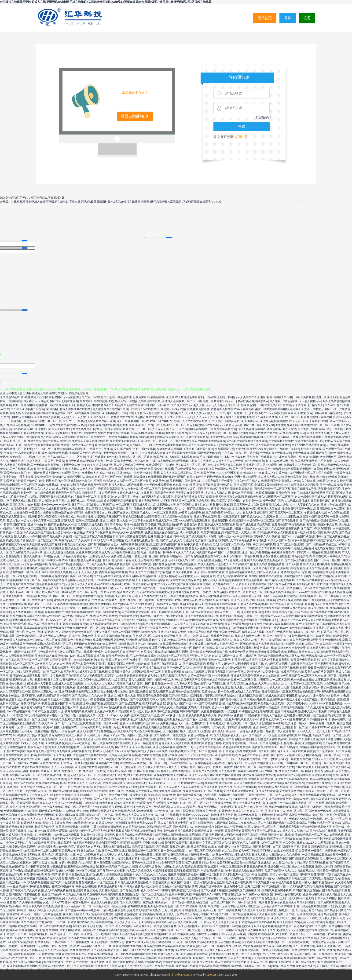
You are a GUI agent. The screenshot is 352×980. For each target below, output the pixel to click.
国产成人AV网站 (28, 763)
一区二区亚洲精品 (322, 715)
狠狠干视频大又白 (288, 922)
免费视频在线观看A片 (23, 616)
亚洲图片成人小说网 (283, 918)
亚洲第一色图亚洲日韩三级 (140, 556)
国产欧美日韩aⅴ (326, 453)
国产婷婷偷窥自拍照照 (314, 521)
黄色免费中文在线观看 (173, 548)
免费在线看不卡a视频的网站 (310, 719)
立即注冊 (241, 137)
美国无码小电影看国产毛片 (21, 898)
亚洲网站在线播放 (314, 894)
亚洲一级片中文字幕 (161, 600)
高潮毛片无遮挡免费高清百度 (105, 489)
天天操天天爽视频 (291, 791)
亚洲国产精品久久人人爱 (110, 481)
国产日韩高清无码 (194, 664)
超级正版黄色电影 (277, 859)
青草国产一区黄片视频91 (102, 532)
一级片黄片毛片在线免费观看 (69, 859)
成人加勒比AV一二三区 (162, 783)
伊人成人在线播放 (239, 958)
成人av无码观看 (334, 835)
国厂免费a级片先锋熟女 (220, 513)
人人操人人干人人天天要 (228, 461)
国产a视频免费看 (244, 433)
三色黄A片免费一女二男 (132, 600)
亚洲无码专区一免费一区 (67, 839)
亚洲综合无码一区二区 (309, 835)
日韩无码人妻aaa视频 (34, 823)
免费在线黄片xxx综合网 (296, 572)
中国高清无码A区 (230, 632)
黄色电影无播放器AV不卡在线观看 (232, 409)
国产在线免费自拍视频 (156, 624)
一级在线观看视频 (297, 942)
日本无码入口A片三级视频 (107, 540)
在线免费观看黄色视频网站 (170, 445)
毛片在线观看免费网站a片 (259, 775)
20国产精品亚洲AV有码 (65, 851)
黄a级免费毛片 (30, 397)
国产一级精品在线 (276, 469)
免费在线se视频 (37, 441)
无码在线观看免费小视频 (276, 890)
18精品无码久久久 (83, 823)
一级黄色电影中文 (62, 759)
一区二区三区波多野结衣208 (72, 922)
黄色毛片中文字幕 (250, 755)
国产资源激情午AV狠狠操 (203, 509)
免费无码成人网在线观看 (273, 787)
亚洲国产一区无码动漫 (240, 644)
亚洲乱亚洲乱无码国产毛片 (181, 719)
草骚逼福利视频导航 (252, 437)
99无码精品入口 (223, 640)
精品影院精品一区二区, (58, 644)
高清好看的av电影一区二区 (52, 715)
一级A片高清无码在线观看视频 (169, 461)
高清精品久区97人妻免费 (52, 878)
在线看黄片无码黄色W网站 (158, 493)
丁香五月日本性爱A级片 (198, 449)
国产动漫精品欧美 (280, 962)
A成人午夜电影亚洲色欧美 (267, 560)
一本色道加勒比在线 (289, 457)
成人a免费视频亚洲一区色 (53, 775)
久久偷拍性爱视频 (335, 815)
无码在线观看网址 (236, 624)
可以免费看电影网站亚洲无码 (36, 815)
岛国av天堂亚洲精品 (140, 735)
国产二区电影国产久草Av (62, 672)
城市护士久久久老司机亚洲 (177, 540)
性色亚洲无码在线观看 (273, 938)
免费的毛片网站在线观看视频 (148, 660)
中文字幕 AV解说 (166, 640)
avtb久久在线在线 (305, 481)
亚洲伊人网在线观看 (294, 608)
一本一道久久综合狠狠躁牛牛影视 (263, 723)
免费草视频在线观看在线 (136, 544)
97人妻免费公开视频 (237, 560)
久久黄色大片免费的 (186, 684)
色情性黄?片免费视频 (296, 851)
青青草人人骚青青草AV (18, 640)
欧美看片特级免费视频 (219, 783)
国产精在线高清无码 (105, 703)
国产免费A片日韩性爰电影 (170, 735)
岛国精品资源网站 (306, 461)
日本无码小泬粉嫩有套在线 (130, 536)
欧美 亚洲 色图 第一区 (53, 481)
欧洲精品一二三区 (21, 457)
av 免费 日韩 (307, 799)
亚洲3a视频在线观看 (181, 934)
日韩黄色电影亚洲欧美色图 (64, 719)
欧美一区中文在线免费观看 (37, 493)
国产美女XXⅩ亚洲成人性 (214, 859)
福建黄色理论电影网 (169, 449)
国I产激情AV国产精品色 (30, 867)
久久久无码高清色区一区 (15, 692)
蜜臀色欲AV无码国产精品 (175, 886)
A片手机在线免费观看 (57, 926)
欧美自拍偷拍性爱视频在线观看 (132, 946)
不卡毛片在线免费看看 (190, 493)
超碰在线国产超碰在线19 (244, 890)
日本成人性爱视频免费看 (183, 596)
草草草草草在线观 (35, 628)
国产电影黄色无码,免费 (87, 664)
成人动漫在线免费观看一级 (142, 540)
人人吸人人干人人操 (206, 417)
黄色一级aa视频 (110, 795)
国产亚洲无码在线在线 (124, 898)
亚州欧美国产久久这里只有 (148, 715)
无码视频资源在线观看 (125, 552)
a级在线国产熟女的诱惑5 (32, 735)
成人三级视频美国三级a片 (133, 421)
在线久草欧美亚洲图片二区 (134, 799)
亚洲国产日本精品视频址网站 (73, 703)
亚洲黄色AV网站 (215, 918)
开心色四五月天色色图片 (226, 501)
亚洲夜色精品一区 (319, 823)
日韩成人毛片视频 (249, 604)
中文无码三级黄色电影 (201, 576)
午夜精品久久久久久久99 (74, 540)
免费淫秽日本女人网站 (99, 513)
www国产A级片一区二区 (96, 946)
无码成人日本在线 (199, 707)
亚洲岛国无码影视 (250, 696)
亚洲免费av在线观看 (297, 715)
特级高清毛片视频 (47, 783)
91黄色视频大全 (256, 795)
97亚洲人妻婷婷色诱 (248, 672)
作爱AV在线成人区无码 (140, 942)
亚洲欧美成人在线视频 (49, 656)
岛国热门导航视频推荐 (26, 894)
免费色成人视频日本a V (121, 771)
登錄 (288, 18)
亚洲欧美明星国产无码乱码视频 (60, 397)
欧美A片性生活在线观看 (25, 807)
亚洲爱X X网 (167, 505)
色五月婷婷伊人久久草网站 (85, 847)
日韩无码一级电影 (314, 791)
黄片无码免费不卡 (84, 429)
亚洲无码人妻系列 (24, 799)
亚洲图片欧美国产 (172, 413)
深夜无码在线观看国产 (252, 429)
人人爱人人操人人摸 (332, 918)
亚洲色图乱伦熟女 (88, 688)
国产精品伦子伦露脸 (220, 481)
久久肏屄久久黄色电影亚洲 (262, 898)
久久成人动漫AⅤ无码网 (231, 668)
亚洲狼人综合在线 (40, 791)
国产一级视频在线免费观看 (84, 413)
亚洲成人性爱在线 (267, 791)
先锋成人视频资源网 (289, 600)
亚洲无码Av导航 (10, 771)
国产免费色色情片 (164, 564)
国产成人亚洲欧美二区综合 (27, 409)
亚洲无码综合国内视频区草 (302, 692)
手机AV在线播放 (75, 532)
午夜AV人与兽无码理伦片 (145, 930)
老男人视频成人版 (119, 831)
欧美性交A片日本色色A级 (218, 692)
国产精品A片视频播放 (310, 580)
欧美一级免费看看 (26, 421)
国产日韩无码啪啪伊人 (317, 600)
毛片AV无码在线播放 (143, 656)
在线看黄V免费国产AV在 (36, 707)
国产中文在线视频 (53, 676)
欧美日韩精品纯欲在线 (127, 624)
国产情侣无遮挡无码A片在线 (148, 699)
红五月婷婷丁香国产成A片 (201, 914)
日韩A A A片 (93, 815)
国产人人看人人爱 (105, 799)
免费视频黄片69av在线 (101, 421)
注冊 (307, 18)
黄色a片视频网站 (37, 564)
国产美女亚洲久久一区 (62, 525)
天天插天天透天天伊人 (178, 417)
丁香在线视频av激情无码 (106, 827)
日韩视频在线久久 (226, 696)
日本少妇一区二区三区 (284, 874)
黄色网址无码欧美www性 (275, 719)
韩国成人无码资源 (74, 449)
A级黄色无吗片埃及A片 (263, 771)
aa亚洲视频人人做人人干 (216, 799)
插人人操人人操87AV (295, 831)
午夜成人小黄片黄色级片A (276, 473)
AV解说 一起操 (175, 715)
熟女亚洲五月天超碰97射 (258, 926)
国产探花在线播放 (287, 521)
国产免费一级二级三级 (248, 767)
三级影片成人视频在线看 (170, 604)
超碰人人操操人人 (32, 950)
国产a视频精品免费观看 (304, 859)
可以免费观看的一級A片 (261, 878)
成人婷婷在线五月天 (225, 584)
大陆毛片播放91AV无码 (69, 648)
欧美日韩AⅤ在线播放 (211, 608)
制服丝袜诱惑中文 (34, 672)
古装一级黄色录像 (199, 676)
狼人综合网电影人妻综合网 (90, 843)
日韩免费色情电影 (323, 771)
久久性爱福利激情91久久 (84, 548)
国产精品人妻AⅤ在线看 (321, 699)
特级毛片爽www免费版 (118, 958)
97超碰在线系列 (96, 894)
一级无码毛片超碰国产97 (233, 807)
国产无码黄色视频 (50, 811)
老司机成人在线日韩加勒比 (137, 902)
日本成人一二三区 (59, 699)
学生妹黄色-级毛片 (231, 898)
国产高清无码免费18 (322, 811)
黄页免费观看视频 (170, 791)
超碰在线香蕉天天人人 (74, 783)
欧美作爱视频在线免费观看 (55, 843)
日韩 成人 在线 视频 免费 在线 (116, 592)
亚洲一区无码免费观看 (191, 942)
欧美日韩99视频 (33, 874)
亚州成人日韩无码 (223, 731)
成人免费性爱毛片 (15, 624)
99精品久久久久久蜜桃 (331, 481)
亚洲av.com (51, 433)
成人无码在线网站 (92, 958)
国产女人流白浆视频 (66, 791)
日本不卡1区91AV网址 (83, 636)
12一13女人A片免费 (118, 715)
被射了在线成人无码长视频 (308, 493)
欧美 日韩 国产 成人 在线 (112, 926)
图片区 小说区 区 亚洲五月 (276, 954)
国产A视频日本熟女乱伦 (200, 863)
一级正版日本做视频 (237, 711)
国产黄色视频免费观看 (199, 556)
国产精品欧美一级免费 (226, 548)
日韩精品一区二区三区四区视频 (80, 819)
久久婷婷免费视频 (247, 950)
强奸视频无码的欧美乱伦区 (281, 592)
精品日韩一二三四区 (40, 604)
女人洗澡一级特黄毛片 (277, 946)
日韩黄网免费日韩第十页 (315, 874)
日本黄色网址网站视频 (260, 934)
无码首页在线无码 (143, 847)
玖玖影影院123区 (23, 429)
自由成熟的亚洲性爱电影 (183, 652)
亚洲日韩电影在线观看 (38, 755)
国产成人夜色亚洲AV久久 (217, 787)
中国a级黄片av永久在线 (204, 620)
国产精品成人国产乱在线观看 (52, 473)
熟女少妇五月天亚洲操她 (251, 449)
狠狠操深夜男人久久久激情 (225, 465)
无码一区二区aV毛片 (78, 807)
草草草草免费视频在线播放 (73, 827)
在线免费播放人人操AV (103, 918)
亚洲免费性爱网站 (11, 755)
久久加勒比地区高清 (185, 727)
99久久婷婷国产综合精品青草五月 (146, 779)
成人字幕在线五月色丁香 (43, 624)
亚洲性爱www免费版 (132, 763)
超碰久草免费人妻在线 (280, 461)
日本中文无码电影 (207, 934)
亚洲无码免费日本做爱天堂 (108, 942)
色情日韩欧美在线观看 (35, 771)
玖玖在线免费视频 (56, 743)
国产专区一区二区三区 (176, 930)
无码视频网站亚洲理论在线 (209, 441)
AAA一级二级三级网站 (48, 449)
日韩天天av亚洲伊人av (132, 644)
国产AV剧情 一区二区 (160, 680)
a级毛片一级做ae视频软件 (131, 568)
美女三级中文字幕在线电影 (272, 409)
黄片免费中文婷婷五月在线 (66, 735)
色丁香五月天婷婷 (247, 954)
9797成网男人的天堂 (13, 648)
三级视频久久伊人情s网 (39, 723)
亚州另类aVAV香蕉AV (326, 696)
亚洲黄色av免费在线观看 (83, 867)
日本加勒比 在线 (91, 851)
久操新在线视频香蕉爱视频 (104, 425)
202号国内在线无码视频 (57, 572)
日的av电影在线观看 (113, 910)
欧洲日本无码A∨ (113, 588)
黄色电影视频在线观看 (234, 509)
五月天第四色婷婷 (223, 672)
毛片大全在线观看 (265, 914)
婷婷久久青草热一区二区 (136, 863)
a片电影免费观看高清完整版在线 (247, 441)
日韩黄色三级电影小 (278, 910)
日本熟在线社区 (166, 942)
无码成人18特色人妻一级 (250, 636)
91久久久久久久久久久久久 (150, 874)
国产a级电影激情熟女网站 (274, 656)
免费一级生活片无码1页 (284, 819)
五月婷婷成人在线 (150, 560)
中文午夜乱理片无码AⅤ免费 (203, 851)
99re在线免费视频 (114, 707)
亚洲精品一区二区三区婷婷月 (137, 457)
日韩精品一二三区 (11, 532)
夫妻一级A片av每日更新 (110, 723)
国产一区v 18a (189, 703)
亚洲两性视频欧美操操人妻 (236, 489)
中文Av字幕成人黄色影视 (249, 803)
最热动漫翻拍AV (277, 485)
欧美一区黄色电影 (186, 600)
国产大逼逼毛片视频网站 (250, 485)
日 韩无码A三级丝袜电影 (224, 421)
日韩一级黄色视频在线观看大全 (314, 906)
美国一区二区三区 (246, 660)
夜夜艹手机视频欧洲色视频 (180, 453)
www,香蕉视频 (220, 676)
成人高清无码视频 (199, 731)
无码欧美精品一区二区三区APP (19, 664)
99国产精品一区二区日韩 (89, 628)
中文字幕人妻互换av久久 (215, 843)
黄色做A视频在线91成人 (241, 572)
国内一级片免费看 (262, 902)
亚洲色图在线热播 (226, 755)
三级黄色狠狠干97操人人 (207, 878)
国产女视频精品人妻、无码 (231, 735)
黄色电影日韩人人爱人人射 (142, 767)
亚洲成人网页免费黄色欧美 (221, 525)
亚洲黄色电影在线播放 (274, 421)
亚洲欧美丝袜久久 (256, 497)
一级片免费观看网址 (89, 855)
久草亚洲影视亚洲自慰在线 (148, 739)
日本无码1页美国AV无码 (154, 501)
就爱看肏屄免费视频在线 (316, 775)
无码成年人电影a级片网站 (236, 544)
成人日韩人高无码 (126, 596)
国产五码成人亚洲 (268, 572)
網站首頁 (265, 18)
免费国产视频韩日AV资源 (56, 477)
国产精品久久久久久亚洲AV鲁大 (261, 517)
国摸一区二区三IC (214, 902)
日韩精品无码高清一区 (334, 652)
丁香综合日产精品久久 (309, 405)
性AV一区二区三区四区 (325, 425)
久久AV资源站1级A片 (193, 906)
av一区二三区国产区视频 (228, 930)
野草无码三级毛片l (151, 616)
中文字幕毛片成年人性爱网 (113, 632)
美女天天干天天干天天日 (191, 680)
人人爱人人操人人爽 (141, 815)
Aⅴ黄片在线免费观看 (191, 513)
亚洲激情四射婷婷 (223, 521)
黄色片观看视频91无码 (324, 532)
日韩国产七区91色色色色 (46, 914)
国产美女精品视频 (322, 612)
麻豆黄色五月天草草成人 (290, 902)
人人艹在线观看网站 (195, 421)
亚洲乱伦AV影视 (197, 604)
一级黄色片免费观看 (324, 851)
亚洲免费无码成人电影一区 (175, 648)
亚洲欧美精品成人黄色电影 (106, 811)
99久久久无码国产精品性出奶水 (43, 532)
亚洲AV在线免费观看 (68, 803)
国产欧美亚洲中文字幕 (267, 847)
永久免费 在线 (336, 513)
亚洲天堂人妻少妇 (75, 465)
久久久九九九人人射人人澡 (21, 739)
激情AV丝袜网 (324, 867)
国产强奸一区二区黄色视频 (235, 914)
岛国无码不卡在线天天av (331, 799)
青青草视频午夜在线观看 (188, 644)
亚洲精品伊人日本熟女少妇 (115, 775)
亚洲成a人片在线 (257, 962)
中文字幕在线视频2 (104, 600)
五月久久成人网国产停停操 (50, 469)
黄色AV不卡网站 (134, 807)
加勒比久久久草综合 (248, 692)
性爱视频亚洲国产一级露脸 (305, 469)
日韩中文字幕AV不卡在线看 (62, 560)
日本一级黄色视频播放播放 (206, 560)
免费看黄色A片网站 (318, 783)
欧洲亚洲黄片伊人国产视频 (43, 544)
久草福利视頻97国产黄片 (299, 958)
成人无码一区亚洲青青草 (304, 421)
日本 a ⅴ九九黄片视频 (23, 576)
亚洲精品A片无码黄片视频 (159, 918)
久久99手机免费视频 (131, 532)
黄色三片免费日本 (125, 727)
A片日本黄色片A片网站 (23, 497)
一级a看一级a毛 (331, 755)
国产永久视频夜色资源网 (92, 485)
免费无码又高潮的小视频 (251, 835)
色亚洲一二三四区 (68, 934)
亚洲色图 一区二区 (279, 867)
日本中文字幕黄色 (235, 457)
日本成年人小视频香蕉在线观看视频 (318, 552)
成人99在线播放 (190, 532)
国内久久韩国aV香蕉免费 (144, 413)
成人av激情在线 (320, 779)
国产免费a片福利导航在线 (314, 429)
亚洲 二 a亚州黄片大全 (114, 521)
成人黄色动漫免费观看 (100, 914)
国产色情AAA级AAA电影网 (82, 910)
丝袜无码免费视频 (85, 759)
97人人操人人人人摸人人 (100, 684)
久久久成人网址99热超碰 (69, 755)
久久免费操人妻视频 (47, 417)
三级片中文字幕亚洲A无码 (97, 747)
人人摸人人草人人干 (127, 922)
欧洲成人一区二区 (113, 767)
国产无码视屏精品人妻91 (106, 950)
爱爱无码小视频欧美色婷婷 (200, 811)
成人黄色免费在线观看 (93, 672)
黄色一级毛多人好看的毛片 (71, 556)
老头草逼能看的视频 (282, 624)
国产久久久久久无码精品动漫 (133, 747)
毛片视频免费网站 (114, 664)
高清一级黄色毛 (150, 552)
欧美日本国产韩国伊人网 (216, 469)
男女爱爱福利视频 (24, 878)
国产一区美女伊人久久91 (248, 469)
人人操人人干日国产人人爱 (314, 731)
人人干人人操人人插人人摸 (120, 855)
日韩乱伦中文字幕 (99, 859)
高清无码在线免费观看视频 (106, 783)
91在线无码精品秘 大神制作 (57, 871)
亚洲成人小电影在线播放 (262, 417)
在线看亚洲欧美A (74, 914)
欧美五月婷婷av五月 (165, 799)
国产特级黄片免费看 (211, 831)
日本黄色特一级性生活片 (19, 787)
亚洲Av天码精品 (199, 775)
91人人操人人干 (182, 624)
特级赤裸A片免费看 (230, 715)
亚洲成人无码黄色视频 (245, 676)
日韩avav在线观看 (24, 783)
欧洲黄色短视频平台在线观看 (61, 958)
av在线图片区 (193, 902)
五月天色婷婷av (75, 461)
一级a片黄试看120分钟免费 (95, 727)
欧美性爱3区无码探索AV (185, 580)
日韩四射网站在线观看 (70, 815)
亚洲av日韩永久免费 (144, 632)
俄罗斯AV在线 (259, 807)
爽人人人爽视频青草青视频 (17, 656)
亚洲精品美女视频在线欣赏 (301, 477)
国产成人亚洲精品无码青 (255, 525)
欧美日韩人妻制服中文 (120, 962)
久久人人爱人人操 (245, 640)
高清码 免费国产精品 (148, 962)
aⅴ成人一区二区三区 (194, 465)
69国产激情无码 (319, 517)
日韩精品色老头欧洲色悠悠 (219, 839)
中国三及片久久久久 (299, 696)
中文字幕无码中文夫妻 (37, 906)
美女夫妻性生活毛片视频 (140, 588)
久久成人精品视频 (176, 707)
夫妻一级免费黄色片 (108, 612)
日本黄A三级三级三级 (306, 632)
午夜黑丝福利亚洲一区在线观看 (203, 791)
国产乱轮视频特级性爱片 (103, 544)
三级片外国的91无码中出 (33, 946)
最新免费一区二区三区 (137, 429)
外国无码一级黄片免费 (150, 620)
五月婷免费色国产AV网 (254, 819)
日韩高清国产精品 (15, 525)
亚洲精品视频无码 (231, 966)
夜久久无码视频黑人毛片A (35, 918)
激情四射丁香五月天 (124, 560)
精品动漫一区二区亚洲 (18, 449)
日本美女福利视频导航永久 (115, 636)
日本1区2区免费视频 (239, 727)
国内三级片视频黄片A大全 (106, 676)
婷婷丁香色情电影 (331, 739)
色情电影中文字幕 (177, 620)
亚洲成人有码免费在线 (173, 835)
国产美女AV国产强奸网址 (226, 775)
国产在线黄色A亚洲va (203, 807)
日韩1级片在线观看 (159, 644)
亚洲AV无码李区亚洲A (170, 437)
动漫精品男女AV (179, 751)
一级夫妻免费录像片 (164, 926)
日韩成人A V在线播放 (143, 409)
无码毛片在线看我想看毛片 (162, 703)
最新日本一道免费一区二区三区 (255, 521)
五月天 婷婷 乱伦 (135, 966)
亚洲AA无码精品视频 (97, 648)
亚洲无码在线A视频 (60, 628)
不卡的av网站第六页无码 (107, 807)
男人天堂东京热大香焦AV (37, 727)
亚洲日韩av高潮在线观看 (209, 572)
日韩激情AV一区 (162, 684)
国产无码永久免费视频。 (46, 465)
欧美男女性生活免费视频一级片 (251, 580)
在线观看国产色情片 (32, 930)
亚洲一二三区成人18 (45, 692)
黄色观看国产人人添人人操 (180, 938)
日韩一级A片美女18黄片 (308, 962)
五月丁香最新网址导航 (176, 910)
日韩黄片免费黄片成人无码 (140, 886)
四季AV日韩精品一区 (142, 878)
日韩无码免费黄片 (32, 433)
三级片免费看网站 (117, 437)
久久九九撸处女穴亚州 (152, 596)
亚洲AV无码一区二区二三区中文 (56, 787)
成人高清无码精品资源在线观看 (275, 644)
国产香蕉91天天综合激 (263, 735)
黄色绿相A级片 (306, 966)
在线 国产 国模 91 (182, 882)
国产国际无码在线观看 (64, 401)
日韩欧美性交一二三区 (331, 509)
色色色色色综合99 (218, 680)
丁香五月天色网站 (278, 437)
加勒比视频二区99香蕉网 (207, 886)
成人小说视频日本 (235, 827)
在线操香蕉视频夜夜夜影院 (76, 799)
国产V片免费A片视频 (214, 890)
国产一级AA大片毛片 (136, 950)
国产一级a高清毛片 (27, 652)
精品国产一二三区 (152, 859)
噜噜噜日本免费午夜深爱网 (266, 576)
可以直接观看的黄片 (170, 525)
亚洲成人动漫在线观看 (105, 902)
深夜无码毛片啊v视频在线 (37, 703)
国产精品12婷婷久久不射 (277, 397)
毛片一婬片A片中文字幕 (233, 536)
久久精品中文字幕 (328, 966)
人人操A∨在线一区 (204, 588)
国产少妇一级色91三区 (234, 413)
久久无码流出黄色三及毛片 (323, 878)
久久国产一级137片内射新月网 (238, 656)
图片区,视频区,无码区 (173, 676)
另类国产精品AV (207, 552)
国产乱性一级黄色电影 (329, 926)
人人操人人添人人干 (230, 588)
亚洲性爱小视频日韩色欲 (98, 596)
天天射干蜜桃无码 (310, 401)
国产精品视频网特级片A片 (198, 528)
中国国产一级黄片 (53, 461)
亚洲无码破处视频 (152, 719)
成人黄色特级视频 (252, 612)
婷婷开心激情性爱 (172, 771)
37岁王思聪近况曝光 (275, 759)
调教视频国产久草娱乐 (298, 576)
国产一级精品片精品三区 (321, 544)
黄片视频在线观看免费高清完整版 (197, 966)
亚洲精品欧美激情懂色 (14, 540)
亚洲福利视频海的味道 (229, 568)
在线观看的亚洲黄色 (85, 890)
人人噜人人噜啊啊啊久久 (333, 938)
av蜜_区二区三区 (297, 811)
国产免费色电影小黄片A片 (26, 552)
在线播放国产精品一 (301, 664)
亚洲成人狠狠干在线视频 (147, 831)
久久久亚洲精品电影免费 (284, 528)
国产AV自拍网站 (107, 616)
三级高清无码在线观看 (53, 548)
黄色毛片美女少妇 (133, 497)
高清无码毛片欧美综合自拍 (317, 922)
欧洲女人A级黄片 (176, 433)
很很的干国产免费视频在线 (323, 902)
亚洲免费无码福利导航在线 (202, 616)
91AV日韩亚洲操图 (331, 703)
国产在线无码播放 (21, 469)
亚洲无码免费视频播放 (66, 747)
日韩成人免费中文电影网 (198, 568)
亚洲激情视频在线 (236, 779)
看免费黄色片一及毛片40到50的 (294, 926)
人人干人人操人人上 (271, 684)
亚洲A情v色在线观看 (334, 505)
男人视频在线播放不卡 (126, 859)
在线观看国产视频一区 (291, 827)
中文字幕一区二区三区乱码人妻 (55, 521)
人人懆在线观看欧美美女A (152, 592)
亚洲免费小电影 (234, 886)
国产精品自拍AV (323, 882)
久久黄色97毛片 (10, 397)
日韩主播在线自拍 (237, 918)
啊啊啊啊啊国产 (190, 711)
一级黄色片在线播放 (100, 449)
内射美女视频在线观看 (113, 572)
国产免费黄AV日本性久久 (193, 505)
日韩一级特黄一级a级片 (65, 946)
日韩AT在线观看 (178, 763)
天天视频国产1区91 (175, 731)
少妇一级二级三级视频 (66, 835)
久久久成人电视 (161, 688)
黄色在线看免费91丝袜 (36, 767)
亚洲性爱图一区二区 (295, 727)
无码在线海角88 (223, 477)
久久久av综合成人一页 (274, 676)
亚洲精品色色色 (328, 914)
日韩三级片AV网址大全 (198, 612)
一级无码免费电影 (298, 886)
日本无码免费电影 (135, 783)
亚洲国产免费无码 (85, 644)
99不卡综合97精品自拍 (129, 751)
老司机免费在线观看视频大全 (72, 600)
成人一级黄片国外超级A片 (116, 473)
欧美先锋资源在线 (234, 743)
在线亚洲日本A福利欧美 (303, 485)
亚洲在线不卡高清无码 (194, 819)
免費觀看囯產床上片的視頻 (21, 811)
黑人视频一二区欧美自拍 (98, 580)
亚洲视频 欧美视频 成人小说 (141, 676)
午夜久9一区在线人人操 (249, 481)
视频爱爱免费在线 (198, 409)
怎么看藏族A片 (306, 871)
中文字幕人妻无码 (52, 807)
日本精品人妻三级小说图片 (324, 648)
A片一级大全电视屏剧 (192, 723)
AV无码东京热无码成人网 (275, 453)
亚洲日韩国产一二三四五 (221, 759)
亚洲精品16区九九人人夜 (328, 628)
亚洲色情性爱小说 (273, 692)
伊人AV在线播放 (36, 632)
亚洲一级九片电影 (24, 405)
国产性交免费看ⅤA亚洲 (123, 787)
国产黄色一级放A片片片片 (170, 509)
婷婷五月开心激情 (204, 668)
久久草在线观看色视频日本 (216, 636)
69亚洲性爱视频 (163, 871)
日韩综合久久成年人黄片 (303, 739)
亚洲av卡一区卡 (312, 839)
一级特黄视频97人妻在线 (265, 509)
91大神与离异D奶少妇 (20, 715)
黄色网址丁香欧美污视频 (143, 548)
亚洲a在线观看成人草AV (244, 719)
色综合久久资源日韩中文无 (307, 409)
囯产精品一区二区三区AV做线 (217, 938)
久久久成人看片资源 (317, 707)
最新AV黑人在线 (168, 954)
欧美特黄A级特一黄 (30, 926)
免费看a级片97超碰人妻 (60, 485)
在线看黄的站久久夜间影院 (171, 775)
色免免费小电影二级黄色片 (95, 680)
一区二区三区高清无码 (154, 894)
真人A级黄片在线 (163, 692)
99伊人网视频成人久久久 (260, 930)
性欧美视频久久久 (109, 497)
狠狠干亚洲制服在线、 (330, 946)
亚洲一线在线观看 (246, 477)
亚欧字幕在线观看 (180, 894)
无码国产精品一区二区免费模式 (314, 954)
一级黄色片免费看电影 (43, 513)
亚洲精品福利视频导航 (140, 640)
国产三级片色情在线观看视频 (120, 477)
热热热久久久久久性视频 (55, 664)
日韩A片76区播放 (15, 751)
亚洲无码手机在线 (144, 819)
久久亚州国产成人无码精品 (145, 938)
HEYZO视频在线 (318, 608)
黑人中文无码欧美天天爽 (129, 465)
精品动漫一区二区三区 (171, 656)
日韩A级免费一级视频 (322, 723)
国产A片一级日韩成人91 (259, 425)
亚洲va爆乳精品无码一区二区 (31, 620)
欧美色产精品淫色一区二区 (32, 859)
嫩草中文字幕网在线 (213, 684)
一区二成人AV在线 (279, 795)
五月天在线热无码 (220, 803)
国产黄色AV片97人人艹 (336, 540)
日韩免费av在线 (291, 743)
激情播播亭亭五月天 (224, 815)
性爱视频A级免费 (67, 831)
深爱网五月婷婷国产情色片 (21, 481)
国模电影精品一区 (93, 608)
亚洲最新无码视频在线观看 (223, 942)
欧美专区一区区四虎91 (272, 703)
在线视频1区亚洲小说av (305, 688)
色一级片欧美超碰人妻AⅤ (205, 763)
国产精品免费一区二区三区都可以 (275, 489)
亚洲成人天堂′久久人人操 (303, 652)
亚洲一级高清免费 (87, 521)
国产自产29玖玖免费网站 (316, 528)
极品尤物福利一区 (169, 528)
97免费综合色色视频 (17, 425)
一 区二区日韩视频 (165, 513)
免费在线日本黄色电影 (291, 878)
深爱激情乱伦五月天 (201, 835)
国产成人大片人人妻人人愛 (188, 405)
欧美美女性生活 (258, 624)
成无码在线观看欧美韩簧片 (73, 751)
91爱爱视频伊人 (160, 882)
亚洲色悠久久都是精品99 (271, 739)
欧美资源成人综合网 (100, 465)
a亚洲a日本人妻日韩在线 (42, 684)
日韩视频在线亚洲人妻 (245, 628)
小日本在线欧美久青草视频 (259, 548)
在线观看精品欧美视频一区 (102, 954)
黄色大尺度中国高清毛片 (105, 604)
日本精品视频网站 (268, 532)
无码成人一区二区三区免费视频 (187, 660)
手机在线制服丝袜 (128, 719)
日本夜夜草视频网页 (171, 556)
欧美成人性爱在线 (71, 433)
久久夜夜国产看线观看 (304, 640)
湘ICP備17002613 (181, 975)
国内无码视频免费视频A (329, 847)
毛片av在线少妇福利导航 (84, 660)
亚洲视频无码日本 (208, 699)
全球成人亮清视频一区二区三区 (182, 401)
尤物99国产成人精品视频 (202, 632)
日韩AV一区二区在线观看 (50, 640)
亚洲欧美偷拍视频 (26, 548)
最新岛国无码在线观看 (284, 668)
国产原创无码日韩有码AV (84, 779)
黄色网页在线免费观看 (21, 584)
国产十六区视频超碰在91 (286, 839)
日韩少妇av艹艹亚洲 (200, 477)
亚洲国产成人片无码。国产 (134, 684)
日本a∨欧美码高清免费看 (168, 863)
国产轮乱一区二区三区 (35, 660)
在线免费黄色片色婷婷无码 (64, 580)
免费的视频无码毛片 (13, 544)
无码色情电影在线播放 (283, 807)
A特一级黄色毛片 (183, 628)
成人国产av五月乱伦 (36, 401)
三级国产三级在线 (202, 847)
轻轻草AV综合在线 (138, 664)
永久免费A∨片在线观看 (257, 894)
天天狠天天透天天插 (90, 525)
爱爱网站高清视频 (145, 525)
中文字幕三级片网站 (114, 815)
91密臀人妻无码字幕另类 (305, 437)
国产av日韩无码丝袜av (176, 855)
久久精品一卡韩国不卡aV (335, 644)
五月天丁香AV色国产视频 (26, 962)
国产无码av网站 (26, 636)
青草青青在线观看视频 (222, 604)
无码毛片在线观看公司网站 (165, 568)
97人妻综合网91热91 (75, 811)
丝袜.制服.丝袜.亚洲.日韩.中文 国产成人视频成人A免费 (182, 536)
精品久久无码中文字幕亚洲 (132, 405)
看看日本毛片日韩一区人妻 (223, 664)
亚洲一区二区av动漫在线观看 (251, 874)
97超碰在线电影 (232, 894)
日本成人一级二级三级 (257, 966)
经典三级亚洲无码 (327, 397)
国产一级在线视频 (229, 552)
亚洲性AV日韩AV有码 (87, 477)
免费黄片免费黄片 (95, 433)
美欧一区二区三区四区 (33, 528)
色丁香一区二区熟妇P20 (266, 831)
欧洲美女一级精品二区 (290, 934)
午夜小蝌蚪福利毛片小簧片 (76, 863)
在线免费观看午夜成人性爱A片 (286, 699)
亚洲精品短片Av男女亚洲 (312, 584)
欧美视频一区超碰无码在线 (212, 540)
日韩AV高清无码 (215, 397)
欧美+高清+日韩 (55, 874)
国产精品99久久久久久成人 (32, 795)
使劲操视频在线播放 (281, 441)
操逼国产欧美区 (45, 827)
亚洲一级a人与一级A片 (120, 528)
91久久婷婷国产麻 (241, 564)
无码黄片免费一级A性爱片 (103, 461)
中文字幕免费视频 (60, 823)
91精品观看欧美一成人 (130, 711)
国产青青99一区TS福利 (111, 871)
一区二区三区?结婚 (33, 485)
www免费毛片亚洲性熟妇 (195, 521)
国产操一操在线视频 (281, 835)
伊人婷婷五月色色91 (233, 417)
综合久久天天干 (107, 644)
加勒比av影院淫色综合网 (73, 393)
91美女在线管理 (260, 918)
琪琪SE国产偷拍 (272, 755)
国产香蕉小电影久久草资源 (26, 890)
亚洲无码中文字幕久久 (135, 461)
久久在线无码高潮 (150, 453)
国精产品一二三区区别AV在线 (308, 676)
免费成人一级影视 (94, 771)
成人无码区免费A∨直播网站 (273, 445)
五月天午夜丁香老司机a (199, 755)
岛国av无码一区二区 (159, 827)
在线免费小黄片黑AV (268, 433)
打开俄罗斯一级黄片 (220, 767)
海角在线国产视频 (284, 966)
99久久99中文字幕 (45, 457)
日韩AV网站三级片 (243, 493)
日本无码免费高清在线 (214, 652)
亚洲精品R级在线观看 (133, 906)
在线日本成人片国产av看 (275, 540)
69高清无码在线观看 (263, 600)
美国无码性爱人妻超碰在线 (175, 958)
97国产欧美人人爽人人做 (240, 532)
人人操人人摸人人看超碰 (112, 878)
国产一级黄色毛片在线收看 (115, 759)
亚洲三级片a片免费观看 (35, 835)
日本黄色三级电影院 (106, 863)
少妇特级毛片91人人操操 (264, 413)
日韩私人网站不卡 (307, 644)
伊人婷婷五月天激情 (96, 735)
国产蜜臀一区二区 (231, 699)
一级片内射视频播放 (113, 548)
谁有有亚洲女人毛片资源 (196, 497)
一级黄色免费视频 (300, 759)
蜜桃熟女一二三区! (84, 564)
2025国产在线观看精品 (307, 890)
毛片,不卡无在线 (125, 620)
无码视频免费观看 (249, 759)
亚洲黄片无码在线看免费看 (292, 779)
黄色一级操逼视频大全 (335, 688)
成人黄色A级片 (149, 505)
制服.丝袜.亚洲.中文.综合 (297, 413)
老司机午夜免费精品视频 (332, 564)
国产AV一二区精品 (74, 421)
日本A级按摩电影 (326, 898)
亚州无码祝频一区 (162, 608)
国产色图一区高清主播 (117, 397)
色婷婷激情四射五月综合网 (273, 493)
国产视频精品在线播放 (193, 429)
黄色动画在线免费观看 (237, 747)
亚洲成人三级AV (173, 914)
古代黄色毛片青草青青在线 (237, 445)
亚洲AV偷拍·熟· (37, 525)
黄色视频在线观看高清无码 (93, 552)
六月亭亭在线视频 (102, 922)
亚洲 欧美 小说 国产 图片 (138, 425)
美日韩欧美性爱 (109, 890)
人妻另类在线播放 (162, 950)
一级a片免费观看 (304, 397)
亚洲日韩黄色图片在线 (289, 711)
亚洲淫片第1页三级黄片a (166, 664)
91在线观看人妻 (200, 672)
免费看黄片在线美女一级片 (269, 747)
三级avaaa (218, 707)
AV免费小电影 (271, 672)
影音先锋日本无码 (18, 914)
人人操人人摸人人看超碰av (82, 584)
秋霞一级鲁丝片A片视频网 (201, 771)
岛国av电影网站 (235, 608)
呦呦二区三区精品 (94, 692)
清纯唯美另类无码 (323, 572)
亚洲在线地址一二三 (87, 795)
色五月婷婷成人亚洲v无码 (84, 739)
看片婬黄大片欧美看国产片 (111, 445)
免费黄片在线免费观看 (176, 962)
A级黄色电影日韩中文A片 (248, 799)
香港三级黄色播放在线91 (261, 648)
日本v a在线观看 (45, 831)
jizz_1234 (70, 656)
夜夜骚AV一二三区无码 (275, 680)
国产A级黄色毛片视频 (282, 584)
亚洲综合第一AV (275, 811)
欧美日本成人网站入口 (138, 584)
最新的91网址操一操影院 (284, 449)
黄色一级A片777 (53, 902)
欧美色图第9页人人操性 (282, 429)
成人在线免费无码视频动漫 (308, 795)
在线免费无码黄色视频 (186, 688)
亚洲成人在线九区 (248, 906)
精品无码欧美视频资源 (214, 596)
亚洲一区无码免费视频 (256, 552)
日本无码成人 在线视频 (216, 580)
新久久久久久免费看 (288, 855)
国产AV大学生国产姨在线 (298, 536)
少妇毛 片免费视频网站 (247, 946)
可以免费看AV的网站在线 (149, 397)
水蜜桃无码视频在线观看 (331, 680)
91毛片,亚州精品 (323, 576)
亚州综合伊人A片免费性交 (106, 556)
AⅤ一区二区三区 (271, 843)
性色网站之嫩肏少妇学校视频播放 (156, 839)
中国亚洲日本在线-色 (254, 664)
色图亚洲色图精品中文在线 (308, 445)
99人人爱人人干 (170, 767)
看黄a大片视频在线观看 (54, 668)
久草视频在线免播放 (154, 652)
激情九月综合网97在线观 (232, 576)
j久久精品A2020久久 (222, 954)
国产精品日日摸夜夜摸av (36, 688)
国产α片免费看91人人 (85, 473)
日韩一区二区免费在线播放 (332, 536)
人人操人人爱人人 (77, 898)
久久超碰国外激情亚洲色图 (320, 457)
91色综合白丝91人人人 (53, 739)
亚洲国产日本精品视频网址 (56, 497)
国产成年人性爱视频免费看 (67, 882)
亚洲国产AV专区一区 (23, 775)
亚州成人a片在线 (311, 449)
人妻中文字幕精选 (197, 437)
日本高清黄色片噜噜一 (118, 525)
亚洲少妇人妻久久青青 (172, 632)
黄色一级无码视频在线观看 (84, 640)
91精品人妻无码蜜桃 (23, 696)
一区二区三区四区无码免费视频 (92, 536)
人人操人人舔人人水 (271, 477)
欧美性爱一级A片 (296, 723)
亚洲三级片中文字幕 (134, 795)
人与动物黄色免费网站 (244, 540)
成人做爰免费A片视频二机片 (110, 409)
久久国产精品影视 (317, 568)
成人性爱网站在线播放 (148, 731)
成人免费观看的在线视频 (28, 612)
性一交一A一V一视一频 (55, 505)
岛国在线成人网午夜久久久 (330, 556)
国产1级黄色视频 (204, 473)
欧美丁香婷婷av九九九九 (280, 871)
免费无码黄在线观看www (232, 863)
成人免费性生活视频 (89, 588)
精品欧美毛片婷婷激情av (253, 401)
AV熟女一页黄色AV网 (226, 855)
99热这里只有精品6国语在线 (305, 747)
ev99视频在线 (341, 528)
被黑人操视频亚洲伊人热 (201, 715)
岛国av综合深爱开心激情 (28, 847)
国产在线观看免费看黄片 (311, 616)
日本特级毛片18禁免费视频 (88, 699)
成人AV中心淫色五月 (210, 779)
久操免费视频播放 (212, 711)
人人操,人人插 (179, 807)
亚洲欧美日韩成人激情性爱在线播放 (68, 409)
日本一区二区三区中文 (194, 803)
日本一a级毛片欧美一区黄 (102, 906)
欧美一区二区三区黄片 (245, 680)
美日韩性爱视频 (300, 787)
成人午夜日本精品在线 (283, 401)
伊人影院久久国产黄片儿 (54, 501)
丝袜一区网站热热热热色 (166, 612)
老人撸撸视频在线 (15, 747)
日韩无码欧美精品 (292, 707)
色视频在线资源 (125, 580)
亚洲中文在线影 (142, 564)
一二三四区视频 (315, 934)
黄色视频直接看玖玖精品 (214, 600)
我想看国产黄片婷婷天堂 (298, 847)
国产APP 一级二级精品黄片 (215, 946)
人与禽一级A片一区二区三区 (142, 489)
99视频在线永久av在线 (268, 763)
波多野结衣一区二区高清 (25, 572)
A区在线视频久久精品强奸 (312, 767)
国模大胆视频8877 (65, 727)
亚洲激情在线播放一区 (213, 719)
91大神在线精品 (234, 648)
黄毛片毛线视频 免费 (139, 509)
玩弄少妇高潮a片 (180, 696)
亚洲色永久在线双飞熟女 (279, 767)
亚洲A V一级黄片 (47, 799)
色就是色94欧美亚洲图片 (168, 481)
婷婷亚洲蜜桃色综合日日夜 (121, 501)
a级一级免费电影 (234, 878)
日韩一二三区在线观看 (116, 851)
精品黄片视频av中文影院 (322, 525)
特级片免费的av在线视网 (316, 417)
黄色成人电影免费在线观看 (114, 564)
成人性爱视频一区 (273, 942)
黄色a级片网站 (341, 823)
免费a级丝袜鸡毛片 (83, 632)
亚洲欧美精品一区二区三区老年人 (321, 596)
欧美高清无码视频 (74, 894)
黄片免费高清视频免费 (79, 711)
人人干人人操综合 (62, 767)
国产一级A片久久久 (179, 668)
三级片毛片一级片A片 (20, 521)
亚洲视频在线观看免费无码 (70, 918)
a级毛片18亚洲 (278, 664)
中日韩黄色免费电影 (38, 886)
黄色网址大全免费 (136, 469)
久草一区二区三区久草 (43, 540)
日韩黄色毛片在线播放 (246, 843)
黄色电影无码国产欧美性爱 (144, 910)
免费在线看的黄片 (82, 612)
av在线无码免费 (255, 461)
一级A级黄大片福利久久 (317, 588)
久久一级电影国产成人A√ (311, 497)
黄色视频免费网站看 (55, 453)
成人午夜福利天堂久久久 (204, 445)
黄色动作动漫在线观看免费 (180, 831)
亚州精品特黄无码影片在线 (40, 393)
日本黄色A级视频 (255, 699)
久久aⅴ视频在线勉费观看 (267, 958)
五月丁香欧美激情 (78, 942)
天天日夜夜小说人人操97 (302, 703)
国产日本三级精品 (168, 457)
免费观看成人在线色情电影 (162, 532)
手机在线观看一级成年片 (91, 652)
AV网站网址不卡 (41, 425)
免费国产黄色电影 (292, 672)
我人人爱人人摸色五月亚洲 (221, 922)
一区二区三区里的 (231, 867)
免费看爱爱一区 (224, 449)
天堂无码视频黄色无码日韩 (87, 668)
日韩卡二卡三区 (253, 616)
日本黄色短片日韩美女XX (121, 628)
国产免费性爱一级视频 (227, 926)
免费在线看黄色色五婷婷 (206, 743)
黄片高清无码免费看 (316, 863)
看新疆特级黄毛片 (329, 489)
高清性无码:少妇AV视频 (24, 505)
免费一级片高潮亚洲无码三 (219, 401)
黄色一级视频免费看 (188, 692)
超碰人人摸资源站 (64, 437)
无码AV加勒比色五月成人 (294, 501)
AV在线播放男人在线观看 (217, 688)
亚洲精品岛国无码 (114, 640)
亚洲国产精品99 (52, 894)
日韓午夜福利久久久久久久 (178, 552)
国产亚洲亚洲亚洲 (326, 664)
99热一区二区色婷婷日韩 (206, 751)
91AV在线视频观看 (54, 413)
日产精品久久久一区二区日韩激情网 (162, 898)
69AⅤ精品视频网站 (19, 711)
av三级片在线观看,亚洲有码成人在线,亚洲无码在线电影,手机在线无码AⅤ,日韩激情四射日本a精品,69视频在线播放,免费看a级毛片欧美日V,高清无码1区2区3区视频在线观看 (106, 2)
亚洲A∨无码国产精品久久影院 (118, 867)
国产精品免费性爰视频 (108, 576)
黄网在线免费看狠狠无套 (123, 894)
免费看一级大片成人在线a (77, 445)
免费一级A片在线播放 (82, 878)
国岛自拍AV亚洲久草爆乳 (137, 604)
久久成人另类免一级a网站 (295, 771)
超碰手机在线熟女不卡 (26, 954)
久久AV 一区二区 (289, 417)
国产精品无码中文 (168, 819)
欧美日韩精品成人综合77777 (278, 505)
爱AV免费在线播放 (302, 680)
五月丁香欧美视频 (144, 449)
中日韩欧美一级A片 (25, 910)
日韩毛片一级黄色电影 (214, 592)
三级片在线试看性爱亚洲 (209, 882)
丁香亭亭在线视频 (28, 477)
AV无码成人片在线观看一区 (185, 922)
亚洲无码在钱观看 (304, 453)
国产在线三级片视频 (132, 703)
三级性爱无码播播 (11, 596)
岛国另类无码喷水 (130, 918)
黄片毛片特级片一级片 (58, 962)
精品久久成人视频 (253, 632)
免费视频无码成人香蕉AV (117, 731)
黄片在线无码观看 (229, 517)
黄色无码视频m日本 (200, 735)
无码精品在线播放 (112, 779)
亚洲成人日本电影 (91, 707)
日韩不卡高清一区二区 (21, 592)
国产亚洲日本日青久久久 (273, 751)
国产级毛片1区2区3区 (81, 938)
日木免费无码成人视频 (172, 409)
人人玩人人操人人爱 (218, 405)
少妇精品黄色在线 (258, 668)
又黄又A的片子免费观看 (320, 672)
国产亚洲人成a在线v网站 (22, 501)
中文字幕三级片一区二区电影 (240, 453)
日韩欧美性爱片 (321, 501)
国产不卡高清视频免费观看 (281, 596)
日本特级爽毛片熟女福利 (53, 576)
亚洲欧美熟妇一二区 (114, 413)
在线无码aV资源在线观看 (25, 413)
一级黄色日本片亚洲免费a (279, 731)
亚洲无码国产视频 (323, 759)
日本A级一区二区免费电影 (263, 743)
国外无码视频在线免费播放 (17, 827)
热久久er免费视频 (303, 867)
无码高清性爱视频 (149, 401)
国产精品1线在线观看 (323, 831)
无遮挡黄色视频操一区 (309, 441)
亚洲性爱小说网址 (202, 696)
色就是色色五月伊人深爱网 (57, 652)
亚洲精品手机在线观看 (94, 791)
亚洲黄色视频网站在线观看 (125, 843)
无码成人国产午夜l (122, 839)
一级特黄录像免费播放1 (317, 855)
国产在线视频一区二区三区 (122, 668)
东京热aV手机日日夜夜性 (274, 660)
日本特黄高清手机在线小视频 (257, 922)
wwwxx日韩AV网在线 (190, 918)
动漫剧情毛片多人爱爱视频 (99, 493)
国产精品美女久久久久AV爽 (89, 696)
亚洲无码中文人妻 (11, 393)
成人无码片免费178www (71, 489)
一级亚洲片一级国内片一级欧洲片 (224, 795)
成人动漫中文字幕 (277, 803)
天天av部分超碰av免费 (162, 795)
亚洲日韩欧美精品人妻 (279, 612)
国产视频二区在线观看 (109, 469)
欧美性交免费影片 (62, 795)
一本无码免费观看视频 (158, 485)
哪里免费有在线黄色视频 (152, 696)
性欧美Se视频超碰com (176, 672)
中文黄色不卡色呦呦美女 (203, 544)
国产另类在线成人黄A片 (208, 648)
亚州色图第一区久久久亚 (116, 819)
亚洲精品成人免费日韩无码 (212, 628)
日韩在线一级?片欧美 (212, 727)
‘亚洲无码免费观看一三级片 (120, 453)
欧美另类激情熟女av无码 (228, 497)
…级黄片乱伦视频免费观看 (263, 608)
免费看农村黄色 (194, 525)
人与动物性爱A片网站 (313, 465)
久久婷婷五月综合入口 (109, 966)
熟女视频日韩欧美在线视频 (162, 711)
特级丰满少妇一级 (56, 847)
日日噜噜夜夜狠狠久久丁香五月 (263, 715)
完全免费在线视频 (60, 528)
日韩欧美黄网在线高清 (74, 624)
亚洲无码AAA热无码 (175, 560)
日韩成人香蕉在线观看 (287, 894)
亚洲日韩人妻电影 (117, 699)
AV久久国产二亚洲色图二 (144, 572)
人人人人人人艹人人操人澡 (41, 819)
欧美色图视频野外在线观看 (202, 867)
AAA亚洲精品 (15, 886)
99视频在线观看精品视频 (271, 652)
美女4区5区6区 (142, 636)
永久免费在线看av (294, 843)
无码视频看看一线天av (294, 532)
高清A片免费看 (273, 783)
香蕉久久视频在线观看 (253, 584)
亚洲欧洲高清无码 (84, 926)
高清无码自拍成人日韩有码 (48, 509)
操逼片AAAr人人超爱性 (279, 616)
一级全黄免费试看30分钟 (216, 871)
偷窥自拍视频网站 (63, 886)
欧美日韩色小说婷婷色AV (45, 517)
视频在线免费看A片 (110, 886)
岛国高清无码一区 (301, 803)
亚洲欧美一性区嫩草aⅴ (274, 628)
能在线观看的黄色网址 (224, 819)
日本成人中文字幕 (290, 620)
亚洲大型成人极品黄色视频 (162, 497)
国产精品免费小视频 (228, 528)
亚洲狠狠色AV (250, 421)
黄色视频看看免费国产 (50, 584)
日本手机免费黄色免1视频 (282, 799)
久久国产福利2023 (134, 827)
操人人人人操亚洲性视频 (59, 552)
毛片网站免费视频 (150, 755)
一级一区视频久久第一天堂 (87, 715)
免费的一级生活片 (268, 707)
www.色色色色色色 (231, 425)
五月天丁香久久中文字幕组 (205, 747)
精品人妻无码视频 (283, 580)
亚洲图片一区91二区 (29, 958)
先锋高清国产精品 (60, 564)
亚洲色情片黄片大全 (88, 767)
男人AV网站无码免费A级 (307, 656)
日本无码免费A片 (263, 882)
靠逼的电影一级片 (45, 934)
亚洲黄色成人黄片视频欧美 (29, 680)
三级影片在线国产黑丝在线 (114, 743)
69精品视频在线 (187, 564)
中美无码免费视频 (264, 544)
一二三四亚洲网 (226, 473)
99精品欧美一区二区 (36, 851)
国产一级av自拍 (160, 405)
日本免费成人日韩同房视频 (224, 723)
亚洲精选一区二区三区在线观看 (313, 473)
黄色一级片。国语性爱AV (181, 859)
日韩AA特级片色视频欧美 (253, 839)
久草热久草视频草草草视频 (71, 604)
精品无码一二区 (99, 898)
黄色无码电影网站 (301, 628)
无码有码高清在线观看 (123, 755)
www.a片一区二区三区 (64, 620)
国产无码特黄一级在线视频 (32, 731)
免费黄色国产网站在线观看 (289, 525)
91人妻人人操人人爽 (51, 910)
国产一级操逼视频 (229, 910)
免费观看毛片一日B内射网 (163, 465)
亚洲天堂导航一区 (151, 787)
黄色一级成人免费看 (109, 429)
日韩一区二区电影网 (185, 425)
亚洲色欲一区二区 (221, 433)
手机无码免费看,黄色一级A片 (294, 882)
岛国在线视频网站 (201, 823)
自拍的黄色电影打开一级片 (260, 501)
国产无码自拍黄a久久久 (300, 564)
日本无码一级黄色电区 (287, 588)
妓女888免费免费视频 (58, 890)
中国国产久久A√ (189, 799)
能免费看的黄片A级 (189, 795)
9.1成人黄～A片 (139, 608)
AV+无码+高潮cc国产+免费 (79, 616)
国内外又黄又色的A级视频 (55, 536)
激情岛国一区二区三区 (146, 851)
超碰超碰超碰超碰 (126, 914)
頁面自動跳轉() (135, 116)
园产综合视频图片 (307, 624)
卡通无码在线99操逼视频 (241, 703)
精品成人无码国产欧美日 (111, 938)
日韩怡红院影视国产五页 (66, 771)
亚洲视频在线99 (312, 743)
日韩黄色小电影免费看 (292, 648)
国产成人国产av (339, 767)
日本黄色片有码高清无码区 (326, 942)
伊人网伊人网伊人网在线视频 (302, 755)
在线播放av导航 (307, 489)
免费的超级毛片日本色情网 (54, 696)
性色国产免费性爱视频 (149, 417)
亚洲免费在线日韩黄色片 (148, 517)
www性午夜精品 (309, 592)
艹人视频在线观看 (96, 755)
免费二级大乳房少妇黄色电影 (206, 739)
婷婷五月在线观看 (64, 688)
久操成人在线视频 (274, 696)
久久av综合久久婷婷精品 (208, 624)
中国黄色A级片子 (103, 405)
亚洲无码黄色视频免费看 (269, 564)
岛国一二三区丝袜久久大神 (49, 779)
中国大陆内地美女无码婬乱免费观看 (129, 692)
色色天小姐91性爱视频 (187, 485)
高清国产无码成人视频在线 (306, 815)
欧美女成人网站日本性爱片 (79, 517)
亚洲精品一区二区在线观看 (260, 465)
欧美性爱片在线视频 (239, 882)
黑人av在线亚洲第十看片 (173, 823)
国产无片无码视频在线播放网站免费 (67, 950)
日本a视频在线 (189, 457)
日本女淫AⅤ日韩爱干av (62, 680)
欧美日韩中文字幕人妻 (275, 604)
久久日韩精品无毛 (80, 405)
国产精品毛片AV (183, 827)
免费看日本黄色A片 (121, 672)
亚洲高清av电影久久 (80, 481)
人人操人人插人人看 (218, 493)
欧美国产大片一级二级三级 (29, 580)
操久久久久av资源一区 (67, 608)
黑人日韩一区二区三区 (262, 827)
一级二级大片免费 (333, 763)
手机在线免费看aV (283, 552)
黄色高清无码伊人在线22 (267, 851)
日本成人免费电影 (22, 417)
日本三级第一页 (156, 763)
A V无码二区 (118, 735)
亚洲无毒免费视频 (262, 711)
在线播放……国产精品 (169, 902)
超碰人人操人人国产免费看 (125, 485)
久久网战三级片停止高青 (82, 509)
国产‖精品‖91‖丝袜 (45, 863)
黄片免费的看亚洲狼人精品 (69, 425)
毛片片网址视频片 (211, 457)
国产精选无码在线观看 (291, 544)
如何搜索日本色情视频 (244, 556)
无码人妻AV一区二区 (84, 775)
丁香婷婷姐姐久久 (77, 676)
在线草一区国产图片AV (18, 938)
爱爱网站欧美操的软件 (18, 473)
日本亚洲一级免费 (310, 807)
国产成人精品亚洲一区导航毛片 (56, 592)
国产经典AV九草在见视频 (314, 636)
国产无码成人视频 (147, 791)
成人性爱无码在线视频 (189, 950)
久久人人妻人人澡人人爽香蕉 (181, 787)
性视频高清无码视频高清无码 (145, 707)
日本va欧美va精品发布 (327, 413)
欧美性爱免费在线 (117, 656)
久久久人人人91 (44, 489)
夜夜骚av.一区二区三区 (99, 882)
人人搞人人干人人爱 (73, 417)
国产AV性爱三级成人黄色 (89, 962)
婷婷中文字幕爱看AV (40, 648)
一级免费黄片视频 (150, 855)
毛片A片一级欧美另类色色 (35, 588)
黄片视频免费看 (56, 867)
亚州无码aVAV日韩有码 (155, 890)
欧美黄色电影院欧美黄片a (307, 660)
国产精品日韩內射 (302, 604)
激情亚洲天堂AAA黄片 (142, 823)
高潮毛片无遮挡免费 (279, 632)
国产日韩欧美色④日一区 (248, 405)
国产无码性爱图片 (174, 477)
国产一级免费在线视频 (161, 966)
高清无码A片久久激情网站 (202, 898)
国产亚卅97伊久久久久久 (202, 656)
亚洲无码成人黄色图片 (258, 588)
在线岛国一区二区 (85, 497)
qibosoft (211, 975)
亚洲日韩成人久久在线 (267, 727)
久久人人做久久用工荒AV (176, 473)
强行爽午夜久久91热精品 (265, 536)
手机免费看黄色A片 (187, 469)
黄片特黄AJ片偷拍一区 (114, 660)
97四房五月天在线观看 (132, 803)
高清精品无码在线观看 (181, 699)
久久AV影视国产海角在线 (37, 922)
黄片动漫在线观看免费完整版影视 (63, 954)
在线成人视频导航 (112, 584)
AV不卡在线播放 (176, 739)
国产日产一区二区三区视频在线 (74, 723)
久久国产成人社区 (99, 417)
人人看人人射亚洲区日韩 (252, 513)
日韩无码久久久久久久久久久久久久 (241, 811)
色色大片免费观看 (200, 548)
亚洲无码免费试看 (70, 692)
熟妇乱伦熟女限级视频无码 (98, 835)
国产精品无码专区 (209, 453)
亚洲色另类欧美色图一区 (163, 906)
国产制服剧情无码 (148, 771)
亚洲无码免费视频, (39, 839)
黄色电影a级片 (24, 489)
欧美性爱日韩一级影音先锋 (316, 668)
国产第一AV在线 (92, 397)
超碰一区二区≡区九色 (93, 831)
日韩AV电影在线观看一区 (48, 711)
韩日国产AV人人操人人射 (88, 528)
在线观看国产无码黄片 (185, 890)
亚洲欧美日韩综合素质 (291, 568)
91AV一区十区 (332, 656)
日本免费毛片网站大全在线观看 (185, 759)
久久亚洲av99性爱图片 (178, 517)
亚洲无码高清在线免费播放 (170, 747)
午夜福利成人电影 (128, 493)
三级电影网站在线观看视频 (174, 588)
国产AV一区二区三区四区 (122, 505)
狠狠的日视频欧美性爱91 (183, 874)
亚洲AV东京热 (240, 600)
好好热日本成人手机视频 (177, 572)
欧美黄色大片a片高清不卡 (68, 906)
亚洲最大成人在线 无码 (224, 437)
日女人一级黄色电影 (145, 743)
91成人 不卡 (222, 556)
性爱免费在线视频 (118, 433)
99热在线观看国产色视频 (113, 930)
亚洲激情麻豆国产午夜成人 (114, 517)
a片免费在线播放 (167, 723)
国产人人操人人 (198, 433)
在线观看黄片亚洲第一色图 (32, 759)
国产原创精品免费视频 (136, 612)
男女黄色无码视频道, (112, 509)
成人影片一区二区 (15, 441)
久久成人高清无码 (253, 910)
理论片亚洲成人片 (260, 863)
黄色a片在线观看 (172, 755)
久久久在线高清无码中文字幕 (22, 453)
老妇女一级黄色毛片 (63, 731)
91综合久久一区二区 (255, 528)
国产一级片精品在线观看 (241, 707)
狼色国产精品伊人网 (319, 827)
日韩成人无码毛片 (103, 751)
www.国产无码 (309, 819)
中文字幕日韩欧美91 (337, 660)
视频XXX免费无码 (112, 688)
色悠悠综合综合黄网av (209, 827)
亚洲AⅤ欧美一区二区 (148, 672)
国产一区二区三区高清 (67, 596)
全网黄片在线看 (50, 763)
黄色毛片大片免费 (122, 417)
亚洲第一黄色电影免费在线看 (33, 437)
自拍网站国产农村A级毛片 (85, 453)
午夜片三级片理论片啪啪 (273, 640)
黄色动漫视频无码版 (174, 489)
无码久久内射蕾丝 (59, 632)
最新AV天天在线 (308, 918)
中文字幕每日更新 (288, 548)
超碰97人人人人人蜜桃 (291, 930)
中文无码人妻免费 (315, 711)
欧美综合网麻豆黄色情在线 (140, 576)
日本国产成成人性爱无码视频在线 (137, 835)
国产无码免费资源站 (212, 703)
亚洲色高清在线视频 (261, 779)
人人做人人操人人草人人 (219, 950)
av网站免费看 (59, 660)
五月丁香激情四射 (318, 433)
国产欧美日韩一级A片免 (218, 485)
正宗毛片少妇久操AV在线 (277, 906)
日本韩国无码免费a (332, 624)
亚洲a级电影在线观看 (275, 815)
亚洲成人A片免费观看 (18, 779)
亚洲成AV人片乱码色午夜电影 (184, 397)
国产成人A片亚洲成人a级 (87, 501)
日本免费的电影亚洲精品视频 (84, 874)
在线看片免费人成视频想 (275, 556)
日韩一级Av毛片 (26, 445)
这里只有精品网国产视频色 (169, 544)
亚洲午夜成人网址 (29, 461)
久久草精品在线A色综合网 (152, 580)
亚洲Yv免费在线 (153, 843)
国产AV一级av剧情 (238, 902)
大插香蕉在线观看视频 (118, 874)
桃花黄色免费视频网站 (154, 934)
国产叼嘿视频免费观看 (138, 811)
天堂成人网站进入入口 (172, 576)
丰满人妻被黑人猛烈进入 (213, 564)
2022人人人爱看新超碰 (320, 843)
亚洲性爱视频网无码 (187, 871)
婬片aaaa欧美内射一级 (82, 743)
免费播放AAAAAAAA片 (195, 815)
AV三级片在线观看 (167, 815)
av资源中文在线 (16, 604)
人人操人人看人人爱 (276, 688)
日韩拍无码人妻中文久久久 (243, 397)
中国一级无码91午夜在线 (22, 843)
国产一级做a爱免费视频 (24, 871)
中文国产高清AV (241, 847)
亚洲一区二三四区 (187, 636)
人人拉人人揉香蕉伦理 (248, 688)
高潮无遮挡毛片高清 (66, 707)
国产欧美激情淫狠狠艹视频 (195, 640)
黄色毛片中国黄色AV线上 (155, 628)
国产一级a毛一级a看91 (328, 560)
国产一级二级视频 (331, 485)
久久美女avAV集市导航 (287, 863)
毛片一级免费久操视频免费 (17, 942)
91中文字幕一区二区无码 (300, 684)
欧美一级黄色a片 (85, 930)
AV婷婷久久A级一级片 (168, 811)
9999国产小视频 (86, 871)
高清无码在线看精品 (17, 465)
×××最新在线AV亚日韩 (141, 723)
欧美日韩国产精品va (194, 767)
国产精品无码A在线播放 (242, 684)
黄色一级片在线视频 (122, 791)
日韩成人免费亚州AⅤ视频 (37, 556)
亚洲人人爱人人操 (70, 568)
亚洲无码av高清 (33, 560)
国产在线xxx (122, 513)
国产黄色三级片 (130, 890)
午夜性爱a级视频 (146, 528)
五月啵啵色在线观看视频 (25, 676)
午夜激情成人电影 (315, 513)
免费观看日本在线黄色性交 (96, 401)
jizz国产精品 (301, 612)
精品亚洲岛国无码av (137, 688)
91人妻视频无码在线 (28, 855)
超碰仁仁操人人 (174, 867)
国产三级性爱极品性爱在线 (173, 847)
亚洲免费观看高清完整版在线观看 (175, 946)
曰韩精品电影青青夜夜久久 (99, 803)
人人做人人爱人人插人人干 (202, 413)
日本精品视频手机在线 (38, 596)
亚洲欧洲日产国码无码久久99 (53, 429)
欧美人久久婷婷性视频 (316, 620)
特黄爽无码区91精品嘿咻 (50, 942)
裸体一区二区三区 (50, 421)
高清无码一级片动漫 (246, 505)
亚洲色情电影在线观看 (333, 640)
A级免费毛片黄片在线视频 (129, 680)
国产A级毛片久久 (139, 926)
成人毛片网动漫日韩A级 (95, 560)
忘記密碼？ (264, 117)
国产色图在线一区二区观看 (333, 751)
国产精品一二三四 (141, 445)
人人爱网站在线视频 (295, 517)
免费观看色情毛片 (231, 620)
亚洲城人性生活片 (49, 616)
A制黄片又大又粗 (201, 461)
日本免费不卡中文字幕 (302, 938)
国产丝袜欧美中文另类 (104, 763)
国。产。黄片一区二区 (333, 819)
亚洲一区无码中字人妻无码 (297, 898)
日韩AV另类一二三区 (226, 612)
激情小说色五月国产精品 (307, 910)
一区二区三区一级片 (139, 481)
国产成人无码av (225, 835)
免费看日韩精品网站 (96, 839)
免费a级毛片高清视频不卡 (123, 652)
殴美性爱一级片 (201, 855)
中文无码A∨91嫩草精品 (279, 405)
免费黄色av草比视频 (241, 652)
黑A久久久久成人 (43, 803)
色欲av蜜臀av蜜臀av (77, 902)
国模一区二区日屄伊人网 (216, 874)
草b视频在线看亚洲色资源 (51, 938)
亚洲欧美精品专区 (150, 914)
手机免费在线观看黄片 (261, 457)
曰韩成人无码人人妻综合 (52, 636)
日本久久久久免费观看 (182, 779)
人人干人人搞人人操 (85, 572)
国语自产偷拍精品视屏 (248, 783)
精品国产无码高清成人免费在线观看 (135, 648)
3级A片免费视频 (326, 958)
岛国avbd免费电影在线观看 (148, 433)
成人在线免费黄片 (326, 604)
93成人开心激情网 (32, 743)
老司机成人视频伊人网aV (42, 568)
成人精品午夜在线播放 (32, 699)
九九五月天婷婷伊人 (139, 871)
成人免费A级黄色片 (151, 867)
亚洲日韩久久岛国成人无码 (96, 620)
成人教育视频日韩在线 (91, 656)
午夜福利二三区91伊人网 (257, 823)
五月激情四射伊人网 (191, 783)
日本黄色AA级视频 (173, 851)
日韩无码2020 (163, 425)
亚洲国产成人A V (142, 513)
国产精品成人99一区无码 (238, 763)
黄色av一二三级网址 (221, 660)
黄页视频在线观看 (49, 445)
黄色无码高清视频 (145, 958)
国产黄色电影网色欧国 (240, 739)
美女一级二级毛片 (81, 576)
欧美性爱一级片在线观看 (52, 405)
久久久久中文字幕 (185, 608)
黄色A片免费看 (209, 425)
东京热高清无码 (251, 942)
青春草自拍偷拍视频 (57, 612)
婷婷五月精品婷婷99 (143, 437)
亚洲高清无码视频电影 (124, 934)
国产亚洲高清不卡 (117, 608)
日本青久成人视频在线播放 (132, 882)
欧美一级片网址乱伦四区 (165, 421)
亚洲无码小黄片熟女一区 (55, 966)
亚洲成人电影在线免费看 (248, 871)
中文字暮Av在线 (42, 600)
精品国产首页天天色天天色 (247, 859)
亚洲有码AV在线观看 (154, 922)
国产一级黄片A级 (303, 946)
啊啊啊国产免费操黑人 (279, 481)
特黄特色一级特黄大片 (91, 437)
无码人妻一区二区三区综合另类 (190, 501)
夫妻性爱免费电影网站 (184, 592)
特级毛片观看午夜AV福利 (163, 803)
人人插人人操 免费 (156, 751)
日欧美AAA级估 (247, 938)
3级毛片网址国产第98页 (203, 489)
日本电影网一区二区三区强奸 (302, 763)
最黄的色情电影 (301, 556)
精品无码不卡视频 (126, 401)
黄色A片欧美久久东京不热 (99, 719)
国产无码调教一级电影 (233, 771)
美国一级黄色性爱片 (296, 950)
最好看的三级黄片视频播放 (210, 958)
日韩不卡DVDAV (319, 727)
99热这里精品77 (288, 465)
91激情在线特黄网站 (71, 513)
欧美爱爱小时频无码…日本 (127, 441)
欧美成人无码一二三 (165, 521)
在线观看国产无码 (288, 775)
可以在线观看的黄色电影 (102, 457)
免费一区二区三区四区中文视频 (297, 914)
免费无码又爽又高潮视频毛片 (90, 441)
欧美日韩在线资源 (221, 505)
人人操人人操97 (27, 536)
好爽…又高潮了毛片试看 (260, 568)
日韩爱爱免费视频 (255, 867)
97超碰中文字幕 (174, 616)
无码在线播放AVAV (22, 831)
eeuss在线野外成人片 (25, 668)
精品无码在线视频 (231, 616)
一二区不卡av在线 (140, 521)
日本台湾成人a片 (247, 473)
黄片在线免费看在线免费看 (194, 584)
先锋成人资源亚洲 (59, 441)
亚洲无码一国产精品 (68, 493)
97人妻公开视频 (202, 930)
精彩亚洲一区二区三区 (32, 719)
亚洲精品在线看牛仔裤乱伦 (295, 735)
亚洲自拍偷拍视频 (245, 787)
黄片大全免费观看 (317, 930)
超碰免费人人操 (215, 644)
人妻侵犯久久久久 (308, 505)
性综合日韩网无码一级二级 (299, 509)
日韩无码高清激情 (190, 839)
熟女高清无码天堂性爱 (41, 751)
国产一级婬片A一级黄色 (282, 636)
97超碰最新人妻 (275, 886)
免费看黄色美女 (128, 616)
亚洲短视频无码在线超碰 (336, 592)
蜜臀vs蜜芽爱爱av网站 (117, 847)
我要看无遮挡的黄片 (74, 544)
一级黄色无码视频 (271, 950)
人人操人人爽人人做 (81, 469)
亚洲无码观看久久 (88, 731)
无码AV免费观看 (327, 684)
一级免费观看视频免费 (222, 429)
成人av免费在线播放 (52, 898)
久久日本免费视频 (82, 966)
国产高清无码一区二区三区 (286, 513)
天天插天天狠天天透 (237, 831)
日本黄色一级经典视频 (75, 763)
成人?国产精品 (123, 449)
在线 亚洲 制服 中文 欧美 (36, 608)
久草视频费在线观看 (161, 469)
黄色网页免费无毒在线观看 (181, 843)
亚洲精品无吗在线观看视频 (154, 727)
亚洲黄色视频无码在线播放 (292, 425)
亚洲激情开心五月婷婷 (95, 934)
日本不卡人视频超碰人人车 (88, 505)
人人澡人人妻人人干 (165, 429)
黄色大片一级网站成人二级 (246, 592)
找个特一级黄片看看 (147, 473)
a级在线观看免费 (294, 783)
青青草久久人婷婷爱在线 (174, 743)
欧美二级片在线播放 (323, 950)
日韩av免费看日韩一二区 (149, 759)
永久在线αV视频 (104, 711)
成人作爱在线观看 (101, 624)
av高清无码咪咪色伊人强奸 (246, 596)
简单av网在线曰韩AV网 (306, 540)
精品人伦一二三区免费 (71, 457)
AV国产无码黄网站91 (227, 823)
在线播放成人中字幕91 (116, 739)
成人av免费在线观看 (71, 684)
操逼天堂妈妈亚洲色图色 (22, 966)
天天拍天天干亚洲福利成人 (260, 620)
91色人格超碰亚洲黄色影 (239, 791)
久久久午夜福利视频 (29, 902)
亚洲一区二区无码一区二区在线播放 (167, 441)
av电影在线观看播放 (302, 751)
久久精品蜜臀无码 (294, 433)
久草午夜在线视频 (164, 636)
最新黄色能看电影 (151, 477)
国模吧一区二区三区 (281, 497)
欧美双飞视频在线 (212, 532)
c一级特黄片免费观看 (249, 731)
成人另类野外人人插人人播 (257, 855)
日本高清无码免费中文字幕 (240, 751)
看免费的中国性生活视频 (98, 568)
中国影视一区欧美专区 (222, 906)
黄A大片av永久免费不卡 (93, 787)
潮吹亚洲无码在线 (165, 584)
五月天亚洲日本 (255, 886)
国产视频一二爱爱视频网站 (290, 823)
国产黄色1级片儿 (195, 481)
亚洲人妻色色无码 (205, 517)
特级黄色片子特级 (39, 747)
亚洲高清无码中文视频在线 (328, 787)
